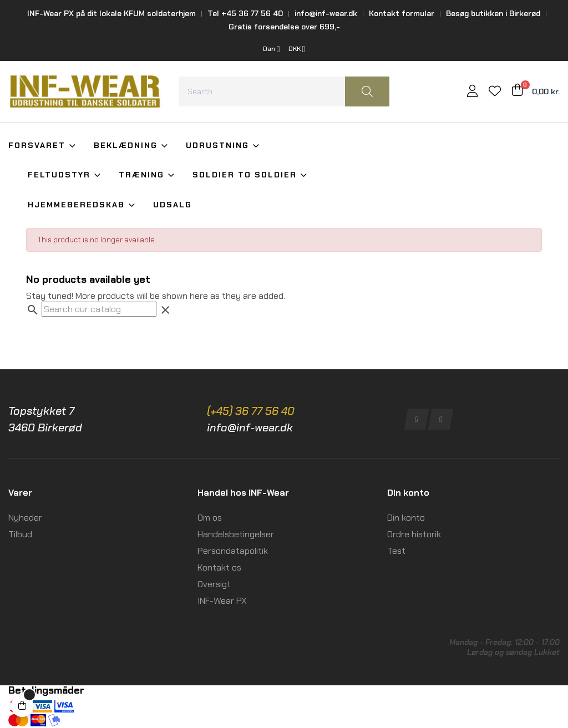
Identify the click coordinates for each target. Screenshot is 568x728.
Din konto (406, 518)
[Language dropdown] (272, 49)
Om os (210, 518)
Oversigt (214, 584)
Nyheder (25, 518)
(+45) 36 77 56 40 (251, 411)
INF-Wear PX (222, 601)
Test (396, 551)
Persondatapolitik (233, 551)
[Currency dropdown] (297, 49)
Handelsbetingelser (236, 534)
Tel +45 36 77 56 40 (245, 13)
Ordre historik (414, 534)
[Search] (99, 309)
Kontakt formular (402, 13)
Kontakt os (219, 567)
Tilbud (20, 534)
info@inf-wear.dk (326, 13)
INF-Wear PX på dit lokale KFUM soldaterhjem (111, 13)
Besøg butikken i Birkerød (493, 13)
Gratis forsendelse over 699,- (284, 27)
